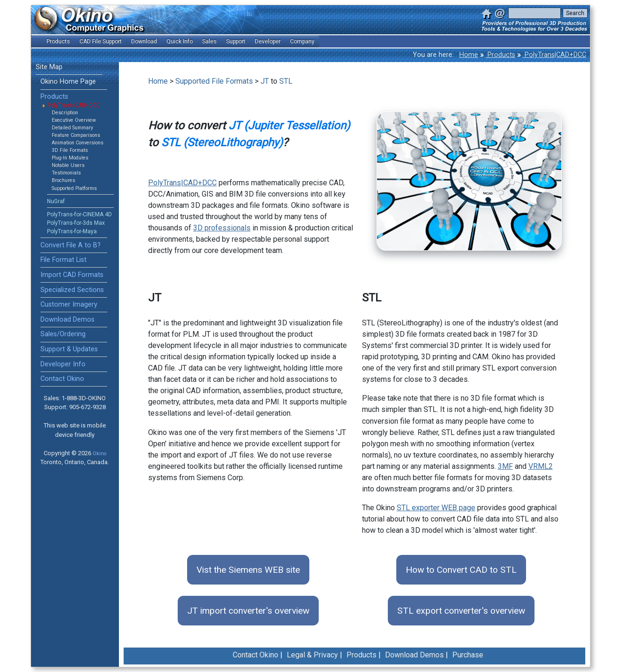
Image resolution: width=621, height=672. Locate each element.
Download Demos (67, 320)
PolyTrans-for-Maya (72, 231)
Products (500, 55)
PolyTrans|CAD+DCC (554, 55)
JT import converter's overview (248, 611)
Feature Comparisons (76, 135)
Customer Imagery (69, 304)
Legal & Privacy (312, 655)
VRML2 (541, 466)
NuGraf (56, 201)
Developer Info (63, 364)
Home (469, 55)
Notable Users (68, 165)
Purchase (468, 655)
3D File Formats (70, 150)
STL (286, 81)
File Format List (63, 260)
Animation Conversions (78, 143)
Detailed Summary (72, 128)
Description (65, 113)
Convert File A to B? (71, 245)
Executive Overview (74, 120)
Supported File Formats (214, 81)
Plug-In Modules (70, 158)
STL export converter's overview (461, 611)
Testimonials (66, 173)
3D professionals (222, 228)
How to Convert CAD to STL (461, 570)
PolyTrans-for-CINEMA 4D (79, 214)
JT (265, 81)
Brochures (63, 180)
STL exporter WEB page (436, 508)
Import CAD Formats (72, 275)
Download (144, 41)
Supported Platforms (74, 188)
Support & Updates (69, 349)
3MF (505, 466)
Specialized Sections (72, 290)
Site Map (49, 67)
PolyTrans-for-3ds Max (76, 223)
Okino (99, 454)
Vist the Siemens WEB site (248, 570)
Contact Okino (62, 379)
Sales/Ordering (63, 334)
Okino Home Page (68, 82)
